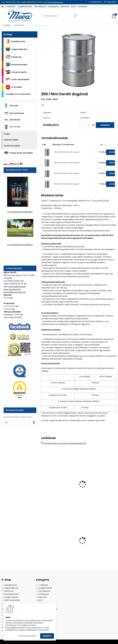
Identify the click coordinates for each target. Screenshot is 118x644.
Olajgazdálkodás (16, 49)
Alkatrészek (12, 120)
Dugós (7, 134)
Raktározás (14, 57)
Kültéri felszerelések (17, 80)
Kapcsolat (65, 6)
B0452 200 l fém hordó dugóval (67, 184)
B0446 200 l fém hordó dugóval (67, 163)
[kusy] (84, 125)
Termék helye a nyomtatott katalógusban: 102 (63, 443)
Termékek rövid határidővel (18, 94)
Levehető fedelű (11, 140)
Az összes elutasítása (27, 636)
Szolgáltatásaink (25, 6)
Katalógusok (53, 6)
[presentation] (42, 482)
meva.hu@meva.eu (55, 2)
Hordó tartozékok (12, 146)
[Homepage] (3, 7)
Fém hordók (19, 25)
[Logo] (18, 16)
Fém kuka (11, 106)
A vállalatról (10, 6)
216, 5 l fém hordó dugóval (51, 485)
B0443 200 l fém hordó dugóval (67, 152)
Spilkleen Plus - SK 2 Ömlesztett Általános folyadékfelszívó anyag (78, 540)
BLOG (73, 6)
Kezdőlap (7, 25)
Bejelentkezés (97, 2)
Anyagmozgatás (16, 72)
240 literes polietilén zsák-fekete (52, 539)
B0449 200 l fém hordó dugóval (67, 173)
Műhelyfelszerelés (16, 65)
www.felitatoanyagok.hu (15, 292)
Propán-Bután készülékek (18, 153)
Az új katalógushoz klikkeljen (20, 212)
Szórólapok (82, 6)
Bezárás (47, 636)
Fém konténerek (14, 113)
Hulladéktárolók (15, 42)
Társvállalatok (40, 6)
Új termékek (14, 87)
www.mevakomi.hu (12, 289)
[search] (75, 17)
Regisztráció (111, 2)
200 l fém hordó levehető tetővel (76, 485)
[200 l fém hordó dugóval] (79, 61)
